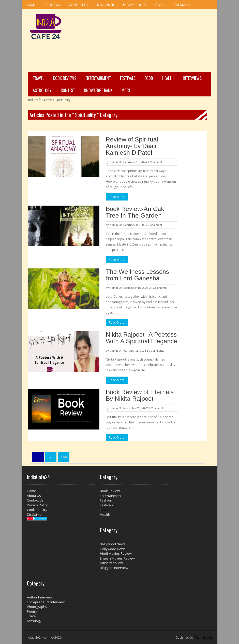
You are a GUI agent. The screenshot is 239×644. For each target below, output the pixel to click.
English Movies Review (117, 558)
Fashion (106, 500)
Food (149, 78)
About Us (52, 5)
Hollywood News (113, 549)
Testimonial (182, 5)
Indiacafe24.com (40, 100)
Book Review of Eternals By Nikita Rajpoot (140, 395)
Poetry (32, 611)
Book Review (110, 491)
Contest (68, 90)
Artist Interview (111, 563)
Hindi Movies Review (116, 553)
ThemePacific (204, 638)
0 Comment (155, 225)
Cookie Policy (37, 510)
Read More (117, 197)
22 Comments (158, 288)
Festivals (128, 78)
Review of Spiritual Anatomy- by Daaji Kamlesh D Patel (132, 146)
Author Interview (40, 597)
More (126, 90)
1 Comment (155, 162)
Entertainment (98, 78)
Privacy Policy (135, 5)
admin (114, 162)
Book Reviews (65, 78)
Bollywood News (113, 544)
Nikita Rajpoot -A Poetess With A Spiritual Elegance (141, 338)
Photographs (37, 607)
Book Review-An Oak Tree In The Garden (135, 212)
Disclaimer (106, 5)
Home (31, 5)
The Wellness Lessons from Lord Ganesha (137, 275)
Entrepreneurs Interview (46, 602)
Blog (160, 5)
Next (64, 457)
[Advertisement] (118, 59)
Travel (38, 78)
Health (168, 78)
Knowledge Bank (98, 90)
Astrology (42, 90)
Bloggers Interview (114, 568)
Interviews (192, 78)
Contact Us (78, 5)
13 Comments (155, 351)
